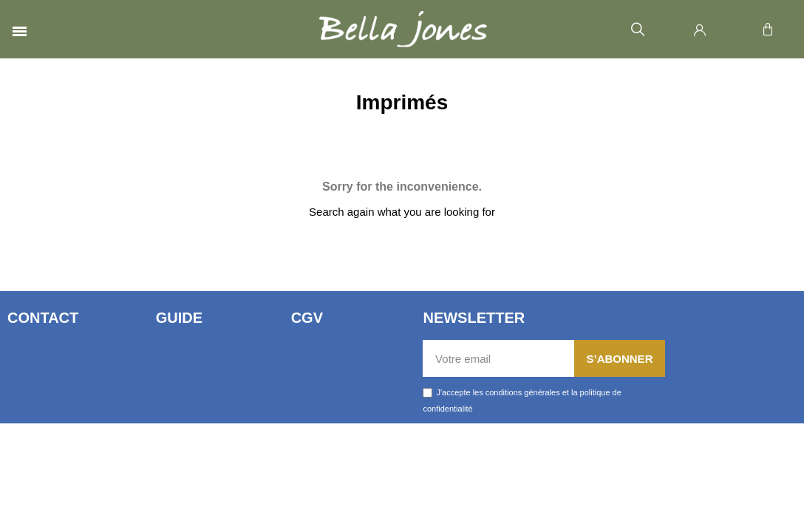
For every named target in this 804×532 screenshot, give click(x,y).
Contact (43, 318)
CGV (307, 318)
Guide (179, 318)
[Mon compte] (700, 30)
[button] (637, 30)
